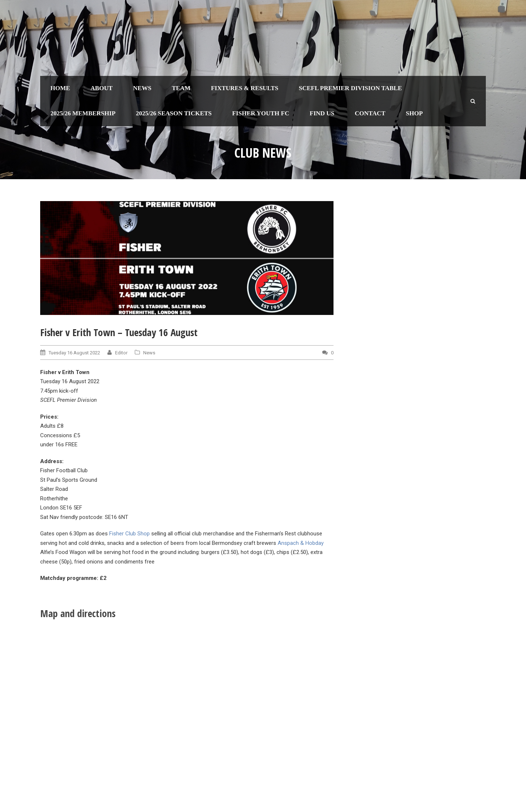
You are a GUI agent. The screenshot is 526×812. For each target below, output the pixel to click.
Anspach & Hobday (301, 543)
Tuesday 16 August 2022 (74, 353)
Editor (121, 353)
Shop (414, 113)
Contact (370, 113)
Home (60, 88)
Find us (322, 113)
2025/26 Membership (83, 113)
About (102, 88)
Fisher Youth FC (261, 113)
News (142, 88)
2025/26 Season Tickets (174, 113)
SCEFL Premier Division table (350, 88)
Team (181, 88)
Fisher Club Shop (129, 534)
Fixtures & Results (245, 88)
